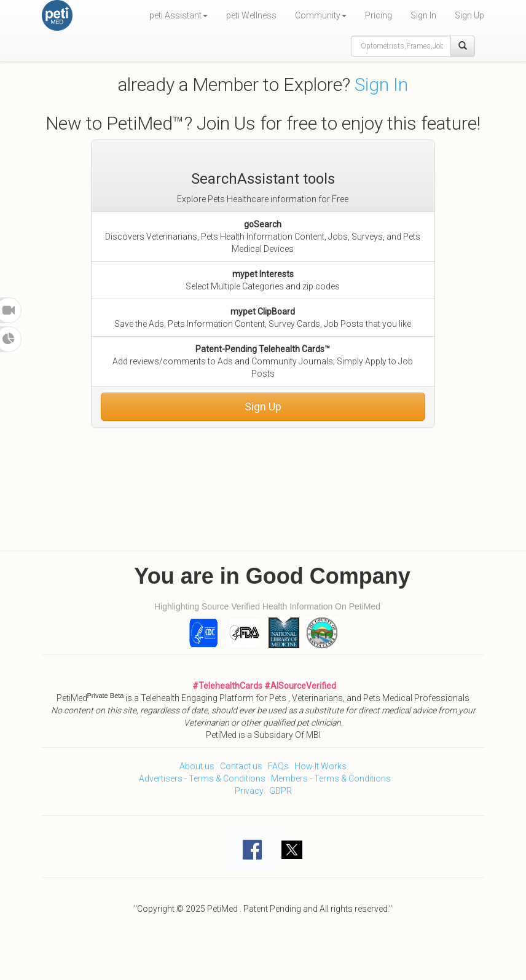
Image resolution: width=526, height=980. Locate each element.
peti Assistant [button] (179, 15)
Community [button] (321, 15)
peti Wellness (251, 15)
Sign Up (469, 15)
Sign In (423, 15)
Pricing (379, 15)
